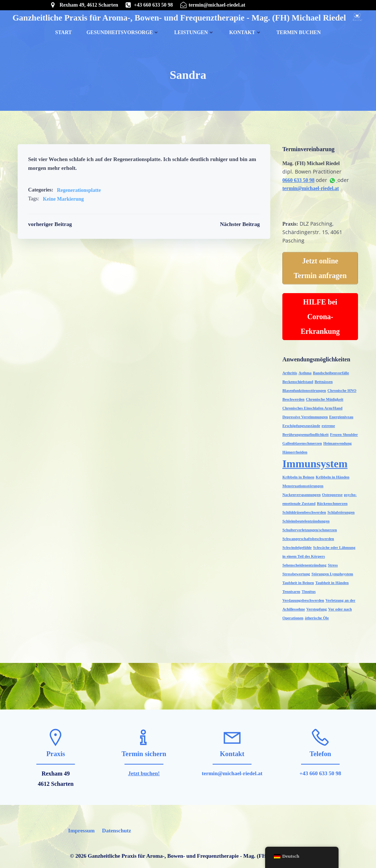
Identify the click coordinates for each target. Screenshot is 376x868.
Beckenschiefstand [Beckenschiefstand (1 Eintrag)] (297, 380)
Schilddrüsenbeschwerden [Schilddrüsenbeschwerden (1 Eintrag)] (303, 510)
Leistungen (194, 31)
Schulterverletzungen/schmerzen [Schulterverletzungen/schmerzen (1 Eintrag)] (309, 528)
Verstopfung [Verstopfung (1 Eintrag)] (347, 598)
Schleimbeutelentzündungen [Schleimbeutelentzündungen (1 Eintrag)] (305, 519)
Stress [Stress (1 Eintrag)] (332, 563)
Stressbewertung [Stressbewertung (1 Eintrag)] (296, 572)
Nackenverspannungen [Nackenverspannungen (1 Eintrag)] (301, 493)
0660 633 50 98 (298, 181)
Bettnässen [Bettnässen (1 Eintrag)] (323, 380)
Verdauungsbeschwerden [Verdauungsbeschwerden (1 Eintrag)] (337, 589)
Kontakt (245, 31)
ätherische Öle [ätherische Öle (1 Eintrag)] (341, 607)
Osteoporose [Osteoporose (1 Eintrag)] (332, 493)
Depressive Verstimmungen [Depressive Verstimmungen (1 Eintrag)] (304, 415)
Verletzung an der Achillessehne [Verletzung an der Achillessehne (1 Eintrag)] (308, 598)
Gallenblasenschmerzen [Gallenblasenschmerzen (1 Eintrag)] (301, 441)
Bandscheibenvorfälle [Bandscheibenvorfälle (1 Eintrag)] (330, 371)
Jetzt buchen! (144, 763)
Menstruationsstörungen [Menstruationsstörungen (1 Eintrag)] (302, 484)
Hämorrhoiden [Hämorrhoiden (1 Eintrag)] (294, 450)
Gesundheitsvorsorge (123, 31)
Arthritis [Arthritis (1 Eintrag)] (289, 371)
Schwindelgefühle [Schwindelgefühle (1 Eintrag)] (296, 545)
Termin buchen (299, 31)
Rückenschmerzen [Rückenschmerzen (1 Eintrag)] (331, 501)
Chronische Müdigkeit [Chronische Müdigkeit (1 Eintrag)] (324, 397)
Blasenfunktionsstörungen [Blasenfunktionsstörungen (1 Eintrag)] (303, 388)
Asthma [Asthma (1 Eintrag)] (304, 371)
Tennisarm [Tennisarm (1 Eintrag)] (291, 589)
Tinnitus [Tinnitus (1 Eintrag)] (308, 589)
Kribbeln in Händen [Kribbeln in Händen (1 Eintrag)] (332, 475)
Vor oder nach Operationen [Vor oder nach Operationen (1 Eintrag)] (304, 607)
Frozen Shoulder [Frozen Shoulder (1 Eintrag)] (343, 432)
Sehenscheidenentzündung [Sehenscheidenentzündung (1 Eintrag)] (304, 563)
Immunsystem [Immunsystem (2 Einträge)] (314, 462)
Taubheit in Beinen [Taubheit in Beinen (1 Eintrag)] (297, 581)
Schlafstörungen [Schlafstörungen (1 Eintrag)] (340, 510)
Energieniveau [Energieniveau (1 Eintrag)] (341, 415)
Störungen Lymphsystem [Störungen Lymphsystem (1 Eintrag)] (331, 572)
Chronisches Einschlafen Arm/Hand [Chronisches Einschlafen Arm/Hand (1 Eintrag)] (312, 406)
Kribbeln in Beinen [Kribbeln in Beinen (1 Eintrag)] (298, 475)
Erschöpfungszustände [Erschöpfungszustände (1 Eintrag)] (301, 424)
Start (63, 31)
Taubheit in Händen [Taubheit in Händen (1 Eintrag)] (331, 581)
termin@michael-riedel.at (310, 189)
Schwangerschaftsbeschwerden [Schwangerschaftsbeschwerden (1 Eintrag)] (308, 537)
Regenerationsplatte (79, 192)
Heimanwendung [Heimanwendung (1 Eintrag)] (337, 441)
